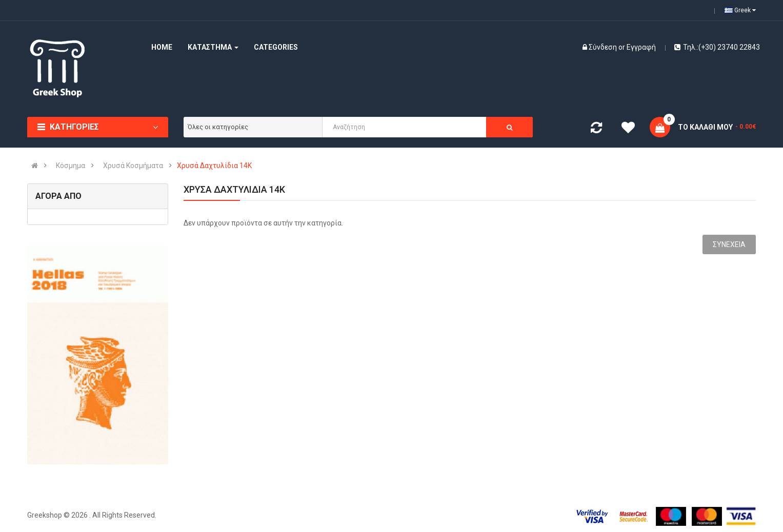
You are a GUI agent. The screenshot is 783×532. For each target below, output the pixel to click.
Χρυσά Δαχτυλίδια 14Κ (214, 166)
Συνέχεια (729, 244)
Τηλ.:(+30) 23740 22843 (717, 47)
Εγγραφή (641, 47)
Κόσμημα (71, 166)
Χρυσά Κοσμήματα (133, 166)
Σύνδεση (604, 47)
